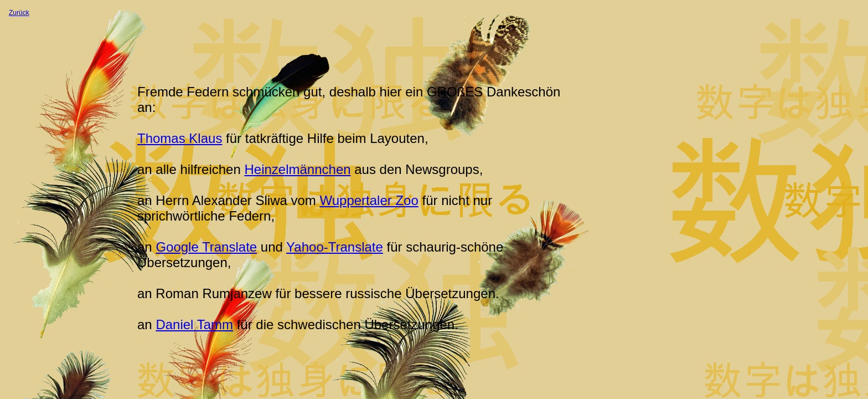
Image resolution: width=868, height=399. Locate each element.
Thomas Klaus (180, 138)
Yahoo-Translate (335, 247)
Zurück (19, 13)
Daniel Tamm (194, 324)
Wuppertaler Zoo (369, 200)
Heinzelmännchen (297, 169)
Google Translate (206, 247)
